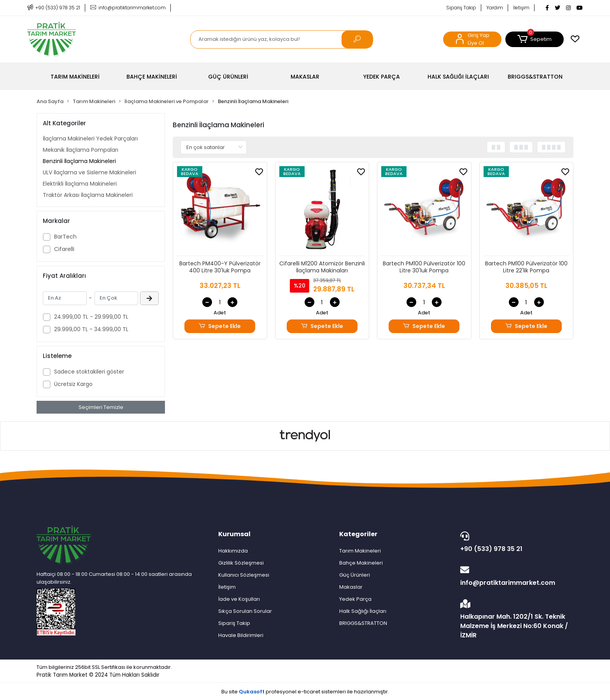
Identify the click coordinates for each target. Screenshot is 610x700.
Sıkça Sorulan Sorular (245, 611)
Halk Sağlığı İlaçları (363, 611)
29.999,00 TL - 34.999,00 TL (91, 329)
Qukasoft (252, 692)
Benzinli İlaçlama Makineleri (79, 161)
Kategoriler (358, 534)
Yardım (495, 8)
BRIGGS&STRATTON (363, 623)
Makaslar (351, 587)
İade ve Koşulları (239, 599)
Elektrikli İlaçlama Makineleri (80, 184)
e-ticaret (309, 692)
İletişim (521, 8)
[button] (535, 39)
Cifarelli (64, 249)
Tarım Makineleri (360, 551)
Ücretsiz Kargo (73, 384)
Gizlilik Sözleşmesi (241, 563)
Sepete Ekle (220, 326)
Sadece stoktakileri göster (89, 372)
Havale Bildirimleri (241, 635)
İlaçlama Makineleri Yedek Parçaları (90, 139)
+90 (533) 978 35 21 (515, 542)
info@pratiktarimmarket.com (515, 576)
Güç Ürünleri (355, 575)
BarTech (65, 237)
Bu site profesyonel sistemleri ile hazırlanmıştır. (305, 692)
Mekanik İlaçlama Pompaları (81, 150)
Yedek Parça (355, 599)
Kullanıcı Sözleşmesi (244, 575)
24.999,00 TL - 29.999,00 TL (91, 317)
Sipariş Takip (461, 8)
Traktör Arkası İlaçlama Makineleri (88, 195)
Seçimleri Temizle (101, 407)
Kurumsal (234, 534)
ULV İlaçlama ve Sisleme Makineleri (89, 172)
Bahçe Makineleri (361, 563)
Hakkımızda (233, 551)
